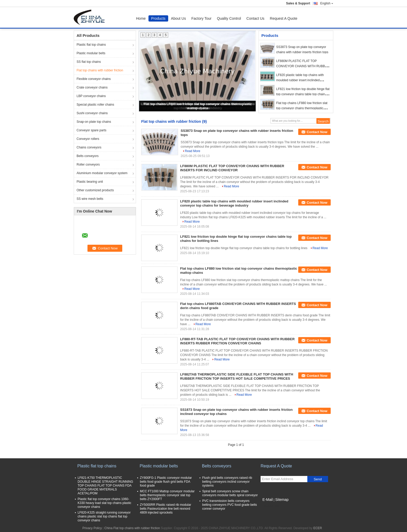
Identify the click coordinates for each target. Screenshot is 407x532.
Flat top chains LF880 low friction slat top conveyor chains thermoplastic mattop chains (302, 108)
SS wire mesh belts (90, 199)
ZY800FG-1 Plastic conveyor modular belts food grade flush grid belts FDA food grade (166, 482)
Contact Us (255, 18)
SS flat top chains (89, 62)
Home (141, 18)
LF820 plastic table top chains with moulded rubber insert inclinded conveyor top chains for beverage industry (234, 203)
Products (158, 18)
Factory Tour (201, 18)
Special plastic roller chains (95, 105)
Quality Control (229, 18)
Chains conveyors (89, 147)
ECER (318, 528)
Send (318, 479)
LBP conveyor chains (91, 96)
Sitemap (282, 500)
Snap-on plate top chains (94, 122)
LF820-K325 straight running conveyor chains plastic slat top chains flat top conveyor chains (104, 516)
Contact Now (317, 132)
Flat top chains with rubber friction (100, 70)
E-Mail (268, 500)
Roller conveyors (88, 165)
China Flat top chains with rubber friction (132, 528)
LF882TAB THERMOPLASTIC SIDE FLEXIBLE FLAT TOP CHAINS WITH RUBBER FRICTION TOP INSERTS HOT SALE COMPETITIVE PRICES (237, 376)
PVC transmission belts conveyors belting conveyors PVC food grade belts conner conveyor (230, 505)
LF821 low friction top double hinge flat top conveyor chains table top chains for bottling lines (303, 94)
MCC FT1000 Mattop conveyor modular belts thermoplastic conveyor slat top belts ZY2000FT (167, 495)
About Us (179, 18)
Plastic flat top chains (91, 45)
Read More (192, 151)
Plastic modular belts (91, 53)
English (327, 3)
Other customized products (95, 190)
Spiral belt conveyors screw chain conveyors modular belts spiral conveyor (230, 493)
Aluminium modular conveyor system (102, 173)
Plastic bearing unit (90, 182)
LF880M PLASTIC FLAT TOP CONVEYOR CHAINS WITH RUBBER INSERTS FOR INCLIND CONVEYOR (303, 66)
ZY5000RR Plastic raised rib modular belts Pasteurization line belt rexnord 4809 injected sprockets (165, 509)
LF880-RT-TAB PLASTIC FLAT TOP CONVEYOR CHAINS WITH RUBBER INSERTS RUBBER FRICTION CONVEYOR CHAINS (237, 341)
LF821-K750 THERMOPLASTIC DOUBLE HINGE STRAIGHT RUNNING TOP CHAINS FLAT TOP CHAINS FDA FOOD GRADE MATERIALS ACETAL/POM (105, 486)
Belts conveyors (88, 156)
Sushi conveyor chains (92, 113)
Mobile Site (270, 506)
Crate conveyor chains (92, 87)
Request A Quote (284, 18)
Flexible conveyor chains (94, 79)
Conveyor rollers (88, 139)
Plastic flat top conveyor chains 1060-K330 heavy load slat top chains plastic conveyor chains (104, 503)
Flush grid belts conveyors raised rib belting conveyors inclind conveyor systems (227, 482)
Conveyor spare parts (91, 130)
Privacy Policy (92, 528)
